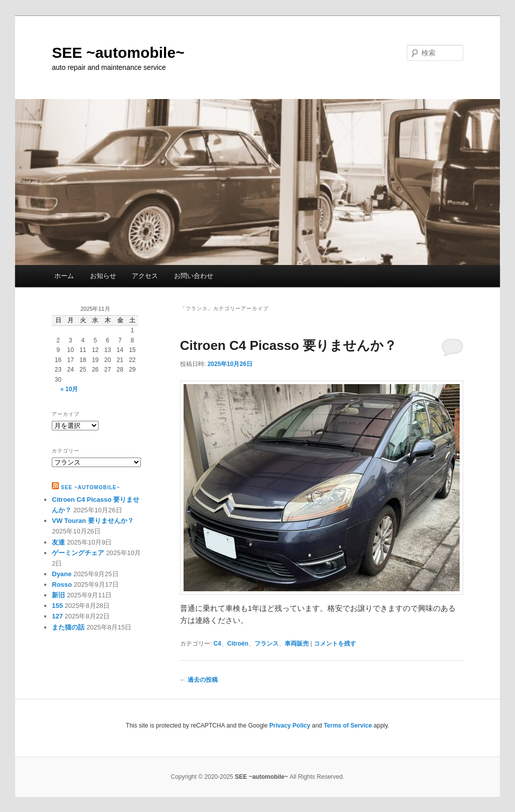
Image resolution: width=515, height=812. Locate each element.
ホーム (64, 276)
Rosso (62, 584)
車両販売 (297, 644)
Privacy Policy (290, 726)
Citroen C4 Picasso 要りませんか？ (288, 345)
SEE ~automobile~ (118, 53)
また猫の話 (68, 627)
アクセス (145, 276)
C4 (217, 644)
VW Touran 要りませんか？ (93, 521)
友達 (58, 542)
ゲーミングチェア (78, 553)
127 (57, 616)
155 (57, 606)
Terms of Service (348, 726)
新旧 (58, 595)
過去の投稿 (199, 680)
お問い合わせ (194, 276)
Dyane (62, 574)
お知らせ (103, 276)
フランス (267, 644)
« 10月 (69, 389)
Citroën (238, 644)
